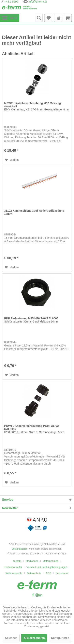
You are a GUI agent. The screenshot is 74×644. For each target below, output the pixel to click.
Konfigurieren (60, 638)
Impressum (62, 573)
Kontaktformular (13, 567)
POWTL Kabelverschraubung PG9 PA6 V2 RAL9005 (34, 429)
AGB (48, 573)
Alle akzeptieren (34, 638)
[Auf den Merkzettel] (12, 160)
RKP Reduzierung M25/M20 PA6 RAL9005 (31, 320)
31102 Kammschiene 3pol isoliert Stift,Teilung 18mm (34, 212)
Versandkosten (20, 549)
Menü (10, 17)
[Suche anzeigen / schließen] (39, 18)
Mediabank (32, 561)
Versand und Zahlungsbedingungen (47, 567)
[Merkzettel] (48, 18)
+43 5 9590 (11, 2)
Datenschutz (34, 573)
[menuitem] (10, 18)
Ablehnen (11, 638)
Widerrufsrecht (14, 573)
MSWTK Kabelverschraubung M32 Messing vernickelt (37, 106)
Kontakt (17, 561)
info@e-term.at (38, 2)
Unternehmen (51, 561)
